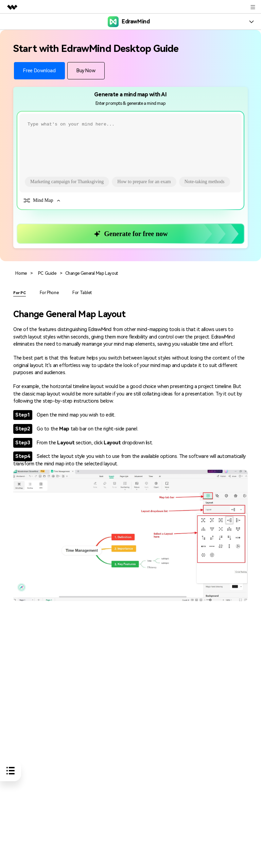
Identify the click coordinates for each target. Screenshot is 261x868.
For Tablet (80, 292)
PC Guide (46, 273)
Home (21, 273)
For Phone (49, 292)
